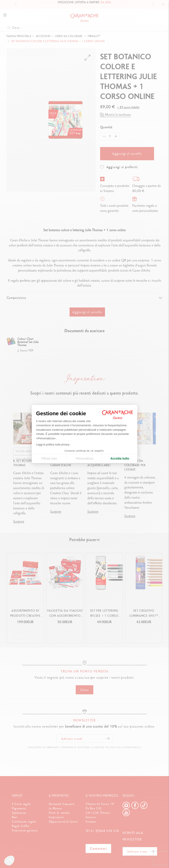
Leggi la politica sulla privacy (53, 445)
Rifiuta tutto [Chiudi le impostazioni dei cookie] (49, 458)
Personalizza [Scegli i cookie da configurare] (84, 458)
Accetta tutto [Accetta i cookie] (120, 458)
